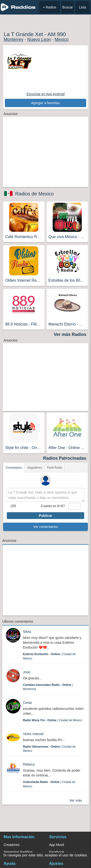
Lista (83, 7)
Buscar (68, 7)
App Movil (57, 845)
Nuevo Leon (39, 39)
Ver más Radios (70, 334)
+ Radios (50, 7)
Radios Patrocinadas (65, 458)
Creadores (12, 845)
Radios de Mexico (34, 194)
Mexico (62, 39)
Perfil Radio (55, 468)
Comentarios (14, 468)
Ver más (76, 800)
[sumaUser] (74, 506)
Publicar (45, 516)
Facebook (57, 852)
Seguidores (35, 468)
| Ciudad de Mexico (52, 720)
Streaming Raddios (18, 852)
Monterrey (13, 39)
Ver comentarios (45, 527)
